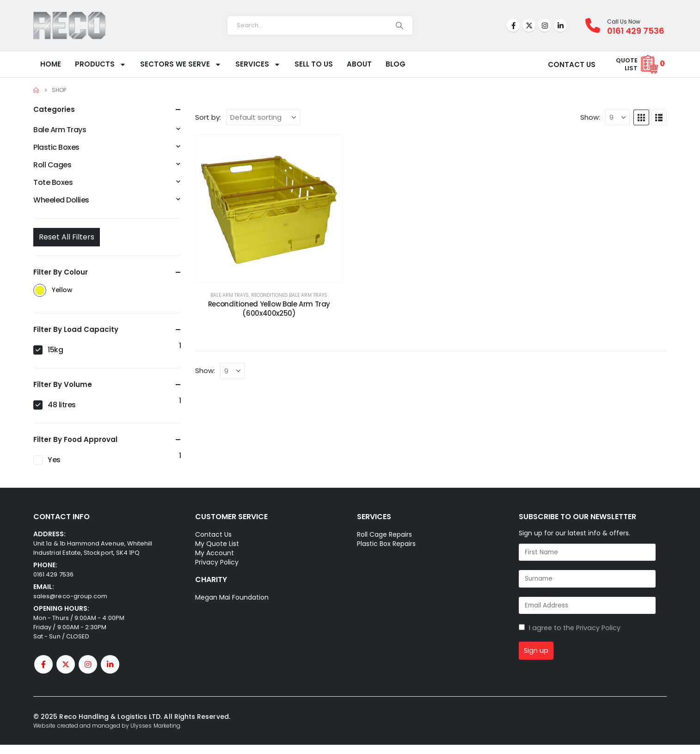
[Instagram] (545, 25)
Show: (590, 117)
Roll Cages (52, 165)
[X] (529, 25)
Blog (396, 64)
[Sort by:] (263, 117)
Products (101, 64)
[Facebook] (513, 25)
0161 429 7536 (53, 574)
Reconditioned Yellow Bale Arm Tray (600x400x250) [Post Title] (269, 309)
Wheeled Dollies (61, 200)
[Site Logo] (69, 25)
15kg (55, 350)
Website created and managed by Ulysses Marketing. (107, 726)
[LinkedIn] (560, 25)
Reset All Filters (67, 237)
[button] (641, 117)
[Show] (617, 117)
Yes (54, 460)
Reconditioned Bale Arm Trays (289, 295)
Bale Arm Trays (230, 295)
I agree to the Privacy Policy (575, 628)
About (359, 64)
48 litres (62, 405)
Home (51, 64)
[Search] (399, 25)
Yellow (40, 290)
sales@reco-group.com (70, 596)
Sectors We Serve (181, 64)
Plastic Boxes (56, 147)
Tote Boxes (53, 182)
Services (258, 64)
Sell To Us (314, 64)
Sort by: (208, 117)
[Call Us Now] (596, 25)
